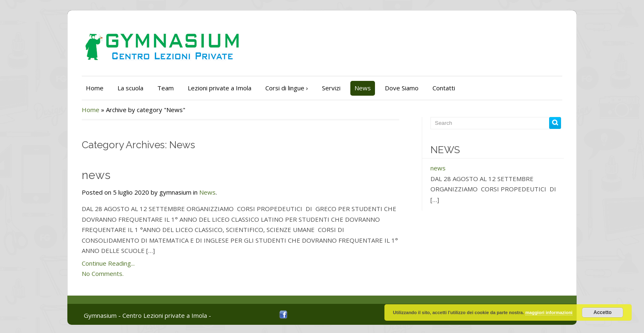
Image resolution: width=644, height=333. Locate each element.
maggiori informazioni (549, 312)
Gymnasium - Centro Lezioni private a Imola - (147, 315)
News (363, 88)
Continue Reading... (108, 263)
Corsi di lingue (287, 88)
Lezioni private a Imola (220, 88)
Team (166, 88)
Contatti (444, 88)
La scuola (130, 88)
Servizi (331, 88)
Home (95, 88)
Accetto (603, 312)
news (96, 175)
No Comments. (103, 273)
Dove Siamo (402, 88)
